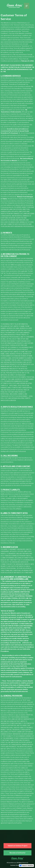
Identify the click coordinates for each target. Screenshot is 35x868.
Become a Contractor (18, 853)
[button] (27, 6)
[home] (15, 6)
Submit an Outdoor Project (18, 846)
